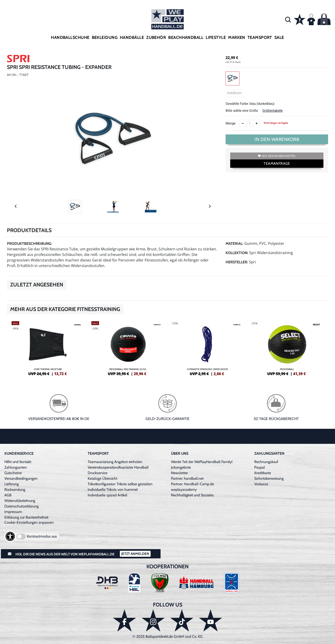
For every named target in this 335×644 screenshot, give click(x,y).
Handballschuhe (70, 37)
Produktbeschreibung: (29, 244)
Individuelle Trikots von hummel (113, 490)
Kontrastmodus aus (42, 536)
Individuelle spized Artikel (107, 495)
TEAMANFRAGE (277, 163)
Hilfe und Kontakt (18, 462)
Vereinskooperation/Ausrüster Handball (118, 467)
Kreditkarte (263, 473)
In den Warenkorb (277, 139)
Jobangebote (181, 467)
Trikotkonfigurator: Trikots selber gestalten (120, 484)
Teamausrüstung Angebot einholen (115, 462)
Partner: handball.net (187, 478)
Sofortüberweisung (269, 478)
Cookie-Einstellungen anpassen (29, 522)
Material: (234, 244)
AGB (8, 495)
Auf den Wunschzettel (277, 156)
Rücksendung (15, 490)
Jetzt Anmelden (135, 554)
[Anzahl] (250, 123)
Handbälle (132, 37)
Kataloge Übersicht (102, 478)
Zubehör (156, 37)
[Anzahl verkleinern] (243, 123)
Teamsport (260, 37)
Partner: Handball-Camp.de (192, 484)
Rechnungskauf (266, 462)
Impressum (13, 512)
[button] (288, 19)
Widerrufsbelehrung (20, 501)
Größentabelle (272, 111)
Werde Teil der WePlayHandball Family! (202, 462)
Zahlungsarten (16, 467)
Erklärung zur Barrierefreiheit (26, 517)
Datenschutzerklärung (22, 506)
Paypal (260, 467)
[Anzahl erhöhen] (257, 123)
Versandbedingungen (21, 478)
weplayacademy (184, 490)
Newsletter (179, 473)
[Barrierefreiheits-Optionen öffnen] (10, 536)
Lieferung (12, 484)
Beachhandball (186, 37)
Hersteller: (237, 262)
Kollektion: (237, 253)
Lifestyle (216, 37)
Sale (279, 37)
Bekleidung (105, 37)
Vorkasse (261, 484)
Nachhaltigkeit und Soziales (192, 495)
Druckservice (98, 473)
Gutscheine (13, 473)
